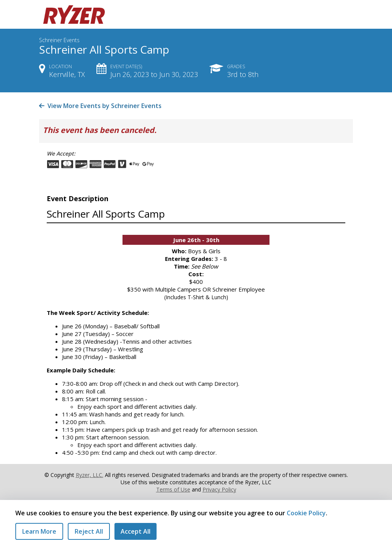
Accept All (136, 531)
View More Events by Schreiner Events (100, 106)
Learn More (39, 531)
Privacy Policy (219, 489)
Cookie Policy (306, 513)
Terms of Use (173, 489)
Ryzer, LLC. (90, 475)
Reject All (89, 531)
